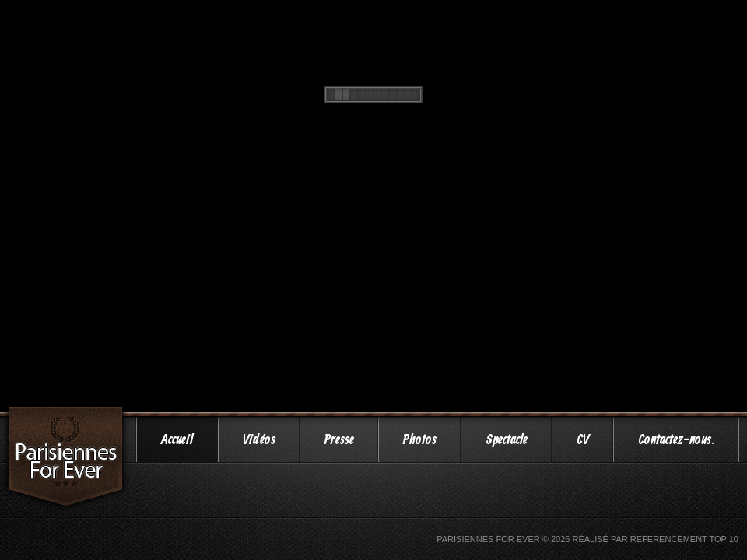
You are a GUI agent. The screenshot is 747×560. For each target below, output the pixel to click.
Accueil (177, 440)
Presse (339, 440)
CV (583, 440)
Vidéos (259, 440)
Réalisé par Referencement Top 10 (655, 539)
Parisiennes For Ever (488, 539)
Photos (420, 440)
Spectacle (507, 440)
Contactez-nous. (676, 440)
